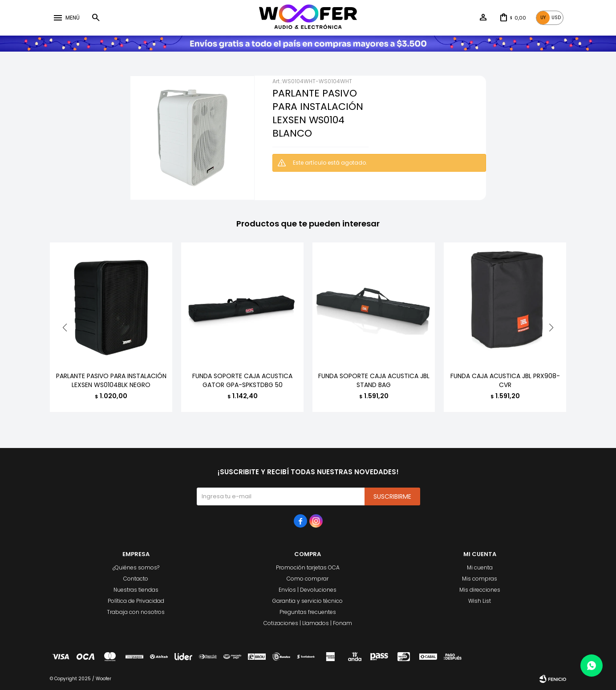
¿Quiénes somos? (136, 567)
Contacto (136, 579)
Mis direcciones (480, 590)
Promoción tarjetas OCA (308, 567)
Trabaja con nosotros (136, 612)
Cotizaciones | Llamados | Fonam (308, 623)
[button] (551, 327)
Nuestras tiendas (136, 590)
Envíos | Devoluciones (308, 590)
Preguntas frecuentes (308, 612)
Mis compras (480, 579)
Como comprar (308, 579)
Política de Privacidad (136, 601)
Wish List (480, 601)
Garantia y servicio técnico (308, 601)
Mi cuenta (480, 567)
